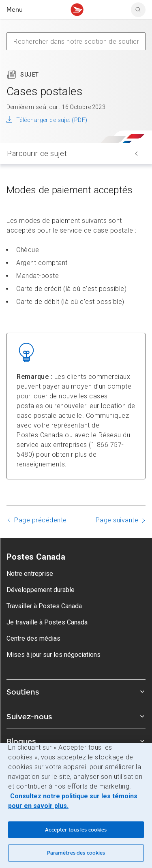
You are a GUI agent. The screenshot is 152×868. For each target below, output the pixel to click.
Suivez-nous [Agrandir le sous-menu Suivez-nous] (76, 716)
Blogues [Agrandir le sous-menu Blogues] (76, 741)
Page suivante (117, 520)
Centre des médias (33, 638)
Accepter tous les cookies (76, 830)
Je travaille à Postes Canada (47, 622)
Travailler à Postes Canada (44, 606)
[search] (138, 10)
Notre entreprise (30, 574)
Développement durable (41, 590)
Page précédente (41, 520)
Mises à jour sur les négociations (54, 655)
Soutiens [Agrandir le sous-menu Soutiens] (76, 692)
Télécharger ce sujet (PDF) (52, 120)
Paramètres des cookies (76, 853)
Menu (15, 10)
